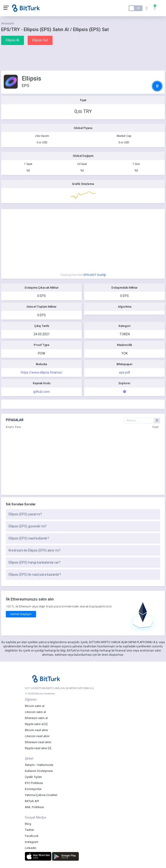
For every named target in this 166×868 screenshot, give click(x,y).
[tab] (83, 514)
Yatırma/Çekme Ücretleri (41, 795)
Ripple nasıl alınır (36, 748)
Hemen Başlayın (21, 614)
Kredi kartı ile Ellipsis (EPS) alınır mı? (35, 550)
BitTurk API (32, 801)
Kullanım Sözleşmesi (39, 771)
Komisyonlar (33, 789)
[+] (46, 724)
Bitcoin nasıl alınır (37, 730)
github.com (41, 392)
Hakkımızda (45, 765)
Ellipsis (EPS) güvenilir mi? (28, 526)
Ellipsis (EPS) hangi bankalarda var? (35, 562)
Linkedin (31, 848)
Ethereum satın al (36, 718)
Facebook (32, 836)
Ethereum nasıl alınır (38, 742)
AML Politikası (34, 807)
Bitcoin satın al (35, 706)
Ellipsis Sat (40, 40)
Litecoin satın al (35, 712)
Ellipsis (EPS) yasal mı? (25, 514)
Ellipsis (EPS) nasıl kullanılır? (29, 538)
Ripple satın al (34, 724)
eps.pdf (125, 372)
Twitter (29, 830)
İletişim (30, 765)
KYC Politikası (34, 783)
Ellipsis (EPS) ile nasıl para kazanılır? (35, 574)
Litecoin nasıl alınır (37, 736)
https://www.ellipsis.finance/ (42, 372)
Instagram (32, 842)
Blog (28, 824)
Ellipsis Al (13, 40)
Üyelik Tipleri (33, 777)
